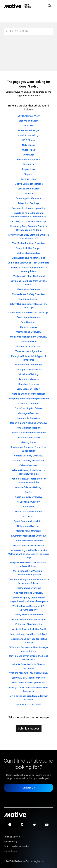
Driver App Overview (29, 116)
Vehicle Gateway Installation (28, 460)
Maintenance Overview (28, 332)
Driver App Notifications (28, 198)
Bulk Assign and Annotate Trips (28, 258)
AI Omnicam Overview (29, 526)
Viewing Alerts (28, 442)
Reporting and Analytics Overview (28, 423)
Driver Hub (28, 126)
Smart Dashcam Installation (29, 521)
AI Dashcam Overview (29, 502)
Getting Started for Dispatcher (29, 394)
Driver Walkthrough (28, 130)
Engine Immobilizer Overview (29, 545)
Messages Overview (29, 413)
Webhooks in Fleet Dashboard (29, 276)
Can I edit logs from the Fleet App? (29, 634)
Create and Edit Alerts (28, 437)
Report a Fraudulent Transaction (29, 619)
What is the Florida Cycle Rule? (29, 683)
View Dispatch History (29, 389)
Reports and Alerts (29, 379)
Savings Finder (28, 179)
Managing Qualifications (29, 369)
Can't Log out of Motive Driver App (29, 221)
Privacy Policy (10, 842)
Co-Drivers (28, 193)
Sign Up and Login (28, 121)
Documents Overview (28, 418)
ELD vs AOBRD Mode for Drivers (29, 678)
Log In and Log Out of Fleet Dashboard (29, 263)
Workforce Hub (28, 342)
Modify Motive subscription (28, 615)
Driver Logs (28, 155)
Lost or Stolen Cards (29, 189)
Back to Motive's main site (16, 846)
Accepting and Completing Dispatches (29, 399)
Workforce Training (29, 374)
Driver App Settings (28, 203)
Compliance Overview (28, 317)
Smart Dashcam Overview (29, 511)
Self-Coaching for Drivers (29, 408)
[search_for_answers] (28, 31)
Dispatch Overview (29, 384)
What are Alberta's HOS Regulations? (28, 673)
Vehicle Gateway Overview (28, 456)
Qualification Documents (29, 365)
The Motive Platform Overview (29, 243)
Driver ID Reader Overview (29, 541)
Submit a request (29, 729)
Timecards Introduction (29, 346)
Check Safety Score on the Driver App (28, 312)
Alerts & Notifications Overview (29, 433)
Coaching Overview (29, 403)
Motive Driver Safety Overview (28, 294)
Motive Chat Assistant (29, 253)
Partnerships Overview (29, 588)
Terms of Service (12, 837)
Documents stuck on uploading (29, 208)
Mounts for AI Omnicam (29, 531)
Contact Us (29, 788)
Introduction (29, 516)
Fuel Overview (29, 322)
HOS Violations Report (29, 428)
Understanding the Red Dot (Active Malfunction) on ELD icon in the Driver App (28, 554)
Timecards (29, 164)
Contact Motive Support (29, 248)
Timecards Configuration (28, 351)
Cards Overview (28, 327)
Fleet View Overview (28, 289)
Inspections (29, 169)
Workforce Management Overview (29, 337)
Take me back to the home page (29, 718)
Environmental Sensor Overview (28, 536)
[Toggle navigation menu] (40, 6)
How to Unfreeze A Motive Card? (29, 629)
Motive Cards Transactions (29, 184)
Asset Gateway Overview (28, 497)
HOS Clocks (29, 140)
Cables (29, 492)
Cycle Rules (29, 150)
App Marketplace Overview (28, 593)
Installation (28, 507)
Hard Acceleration (29, 299)
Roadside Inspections (29, 160)
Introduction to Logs (28, 135)
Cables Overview (28, 465)
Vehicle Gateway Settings (29, 487)
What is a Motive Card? (28, 704)
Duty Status (29, 145)
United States (10, 851)
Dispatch (28, 174)
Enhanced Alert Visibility (29, 624)
